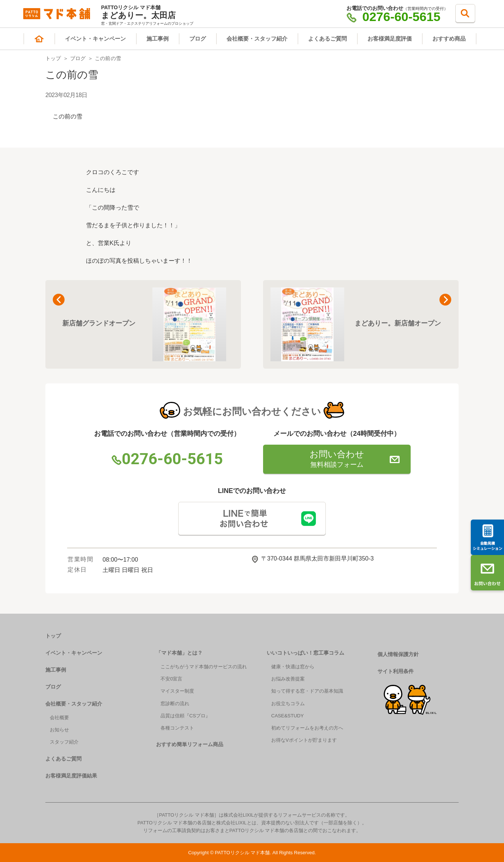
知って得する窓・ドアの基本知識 (307, 691)
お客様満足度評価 (390, 39)
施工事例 (158, 39)
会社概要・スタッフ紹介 (257, 39)
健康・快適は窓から (293, 667)
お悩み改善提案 (288, 679)
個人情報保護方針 (398, 654)
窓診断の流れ (175, 704)
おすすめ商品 (449, 39)
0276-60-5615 (393, 17)
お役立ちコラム (288, 704)
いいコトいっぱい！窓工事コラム (305, 653)
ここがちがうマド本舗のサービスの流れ (204, 667)
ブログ (198, 39)
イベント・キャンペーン (95, 39)
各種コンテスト (177, 728)
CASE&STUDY (287, 716)
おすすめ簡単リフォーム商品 (190, 744)
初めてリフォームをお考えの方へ (307, 728)
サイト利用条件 (396, 671)
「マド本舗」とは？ (179, 653)
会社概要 (59, 718)
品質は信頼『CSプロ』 (185, 716)
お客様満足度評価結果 (71, 776)
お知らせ (59, 730)
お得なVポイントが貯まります (304, 740)
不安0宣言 (171, 679)
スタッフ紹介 (64, 742)
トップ (53, 58)
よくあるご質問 (327, 39)
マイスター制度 (177, 691)
